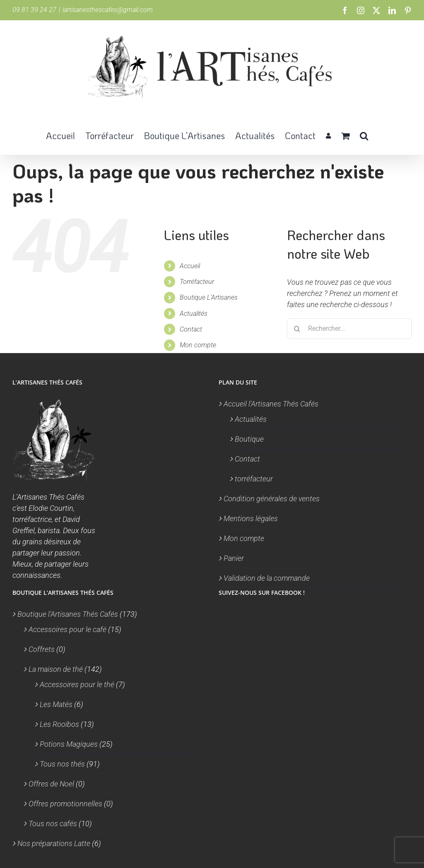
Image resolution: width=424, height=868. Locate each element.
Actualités (194, 314)
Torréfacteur (197, 282)
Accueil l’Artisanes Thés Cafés (271, 404)
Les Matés (56, 704)
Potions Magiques (69, 744)
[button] (364, 135)
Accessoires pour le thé (77, 684)
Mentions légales (251, 518)
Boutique (249, 439)
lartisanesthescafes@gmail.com (108, 10)
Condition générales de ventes (272, 499)
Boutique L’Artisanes (209, 297)
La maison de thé (56, 669)
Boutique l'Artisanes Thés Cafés (68, 614)
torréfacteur (254, 479)
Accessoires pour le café (67, 629)
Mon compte (198, 345)
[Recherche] (297, 329)
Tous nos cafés (53, 824)
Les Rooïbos (59, 724)
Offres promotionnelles (65, 804)
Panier (234, 558)
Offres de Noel (51, 784)
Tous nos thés (62, 764)
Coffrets (42, 649)
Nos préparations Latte (54, 843)
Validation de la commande (267, 578)
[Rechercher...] (349, 329)
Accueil (190, 266)
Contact (191, 329)
